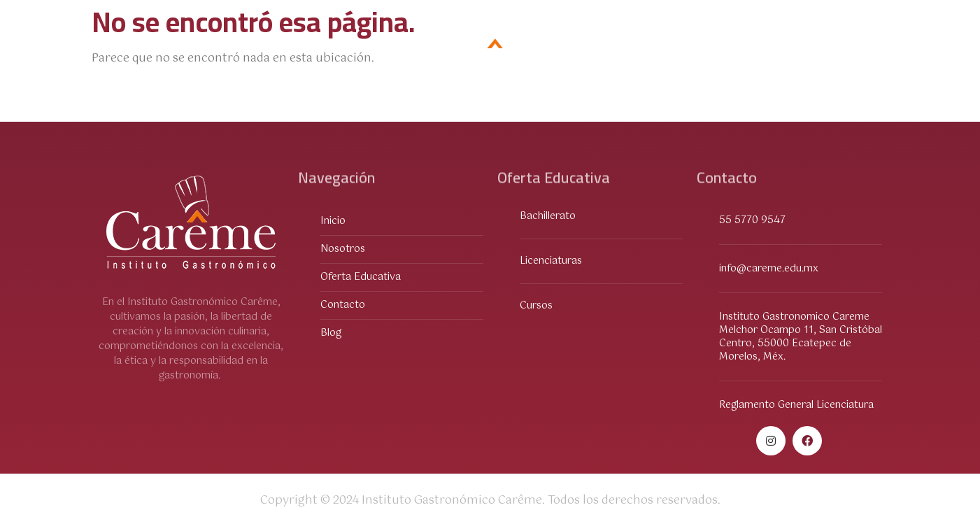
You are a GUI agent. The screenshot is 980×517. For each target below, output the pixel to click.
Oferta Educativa (161, 48)
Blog (860, 48)
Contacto (789, 48)
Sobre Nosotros (291, 48)
